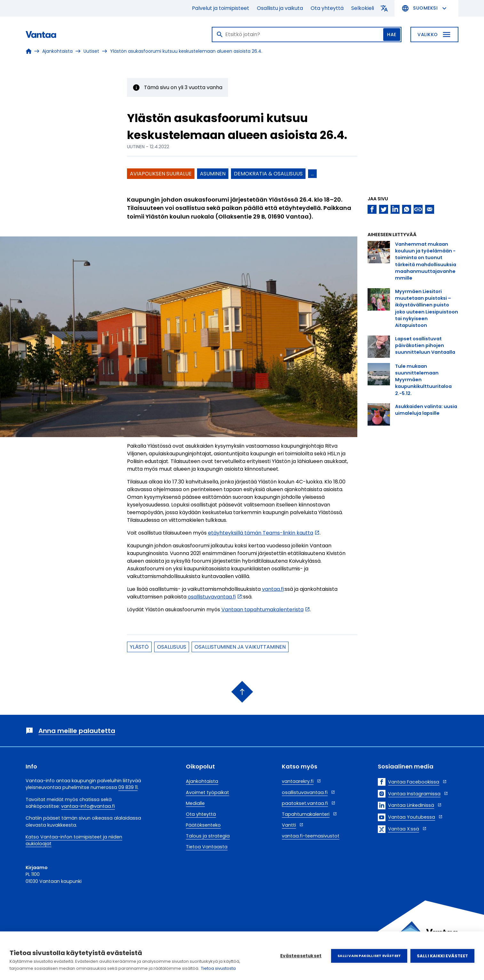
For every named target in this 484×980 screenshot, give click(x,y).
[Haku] (307, 35)
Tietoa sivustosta (218, 968)
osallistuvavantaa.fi (212, 597)
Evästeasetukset (301, 956)
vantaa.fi (273, 589)
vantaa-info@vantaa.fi (88, 806)
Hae (392, 35)
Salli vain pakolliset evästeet (369, 956)
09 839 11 (128, 787)
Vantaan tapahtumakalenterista (262, 610)
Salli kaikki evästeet (442, 956)
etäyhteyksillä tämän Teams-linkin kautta (261, 533)
